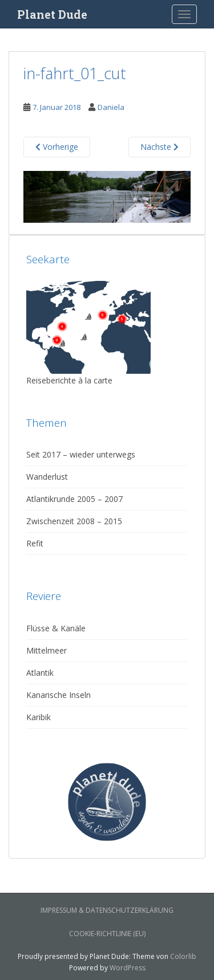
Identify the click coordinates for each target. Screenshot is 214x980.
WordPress (128, 968)
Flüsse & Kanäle (56, 628)
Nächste (160, 147)
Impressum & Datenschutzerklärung (107, 910)
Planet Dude (52, 14)
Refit (35, 543)
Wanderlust (47, 477)
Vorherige (57, 147)
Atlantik (40, 673)
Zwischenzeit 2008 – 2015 (74, 521)
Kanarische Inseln (58, 695)
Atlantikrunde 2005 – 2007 (74, 499)
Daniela (111, 107)
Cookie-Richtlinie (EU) (107, 934)
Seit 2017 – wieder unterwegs (81, 454)
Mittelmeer (47, 650)
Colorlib (183, 956)
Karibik (39, 717)
